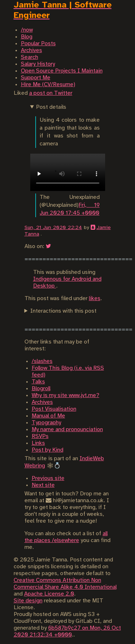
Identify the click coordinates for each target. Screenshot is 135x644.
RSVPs (40, 436)
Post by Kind (48, 450)
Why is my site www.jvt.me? (66, 395)
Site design (28, 601)
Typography (46, 423)
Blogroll (41, 389)
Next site (43, 485)
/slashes (42, 361)
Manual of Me (48, 416)
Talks (38, 382)
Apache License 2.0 (49, 594)
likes (95, 298)
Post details (51, 107)
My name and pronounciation (67, 430)
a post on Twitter (51, 93)
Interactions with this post (63, 311)
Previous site (48, 478)
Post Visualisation (54, 409)
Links (38, 443)
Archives (42, 402)
